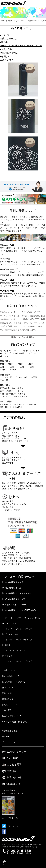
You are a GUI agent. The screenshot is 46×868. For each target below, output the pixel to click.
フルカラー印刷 (7, 280)
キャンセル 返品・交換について (16, 722)
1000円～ (14, 370)
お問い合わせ (12, 777)
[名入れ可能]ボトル (13, 588)
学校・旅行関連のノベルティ (13, 394)
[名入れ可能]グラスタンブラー (18, 593)
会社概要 (6, 737)
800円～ (34, 367)
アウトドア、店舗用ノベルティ (14, 396)
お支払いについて (10, 705)
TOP (2, 21)
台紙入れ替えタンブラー (15, 605)
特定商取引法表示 (10, 731)
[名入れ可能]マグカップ (15, 599)
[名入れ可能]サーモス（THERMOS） (21, 610)
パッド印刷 (5, 259)
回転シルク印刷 (26, 225)
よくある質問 (12, 765)
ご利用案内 (10, 758)
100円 (3, 364)
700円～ (24, 367)
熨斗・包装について (11, 693)
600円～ (14, 367)
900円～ (4, 370)
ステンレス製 (6, 377)
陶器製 (34, 377)
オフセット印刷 (7, 291)
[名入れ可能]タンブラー (15, 582)
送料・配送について (11, 710)
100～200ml (5, 404)
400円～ (32, 364)
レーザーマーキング (15, 228)
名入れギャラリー (12, 21)
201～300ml (19, 404)
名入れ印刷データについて (14, 682)
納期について (8, 699)
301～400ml (32, 404)
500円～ (4, 367)
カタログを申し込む (11, 818)
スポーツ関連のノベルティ (12, 391)
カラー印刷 (32, 228)
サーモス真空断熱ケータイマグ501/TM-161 (21, 46)
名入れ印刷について (11, 676)
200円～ (12, 364)
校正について (8, 688)
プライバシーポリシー (12, 742)
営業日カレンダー (12, 784)
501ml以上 (18, 407)
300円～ (22, 364)
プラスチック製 (21, 377)
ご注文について (9, 670)
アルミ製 (4, 380)
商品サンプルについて (12, 716)
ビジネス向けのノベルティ (12, 388)
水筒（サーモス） (9, 38)
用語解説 (9, 771)
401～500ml (5, 407)
